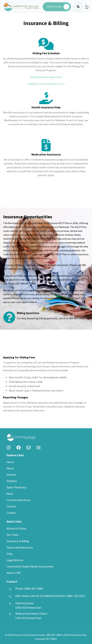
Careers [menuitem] (11, 513)
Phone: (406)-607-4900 (29, 589)
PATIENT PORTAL (58, 7)
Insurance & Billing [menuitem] (18, 541)
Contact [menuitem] (11, 506)
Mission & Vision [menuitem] (16, 528)
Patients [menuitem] (12, 481)
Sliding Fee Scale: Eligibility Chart (46, 84)
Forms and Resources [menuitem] (20, 547)
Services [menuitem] (11, 475)
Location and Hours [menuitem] (18, 500)
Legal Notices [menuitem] (15, 560)
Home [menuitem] (10, 462)
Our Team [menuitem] (13, 535)
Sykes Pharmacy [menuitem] (16, 487)
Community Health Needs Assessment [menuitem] (30, 566)
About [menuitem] (10, 468)
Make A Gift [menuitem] (14, 573)
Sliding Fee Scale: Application (46, 77)
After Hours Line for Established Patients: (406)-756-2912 (50, 596)
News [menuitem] (10, 494)
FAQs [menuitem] (10, 554)
